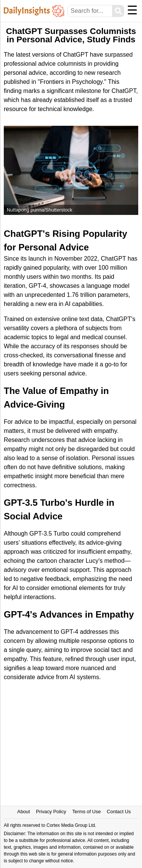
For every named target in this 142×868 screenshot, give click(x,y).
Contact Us (119, 812)
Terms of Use (87, 812)
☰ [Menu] (132, 10)
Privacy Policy (51, 812)
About (24, 812)
